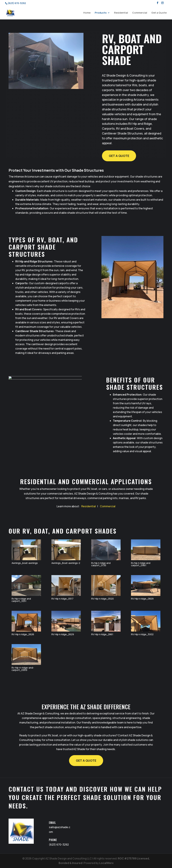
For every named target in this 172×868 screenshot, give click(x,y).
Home (87, 13)
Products (101, 13)
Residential (121, 13)
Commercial (140, 13)
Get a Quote (159, 13)
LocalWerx (106, 863)
